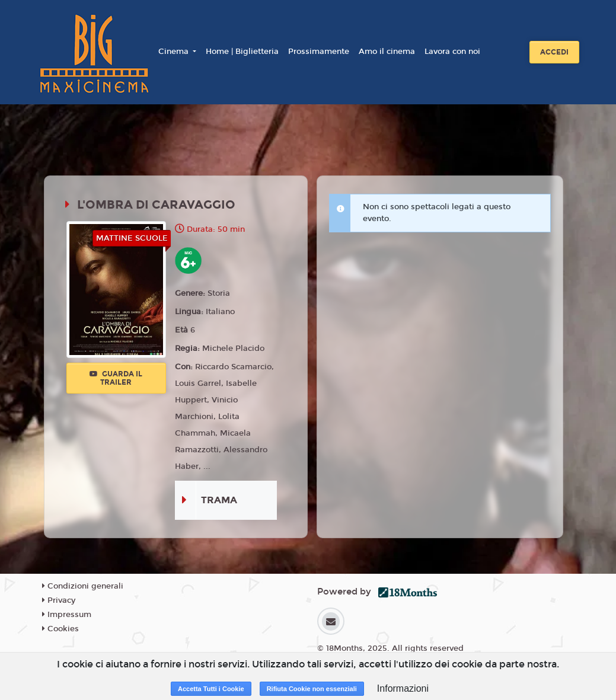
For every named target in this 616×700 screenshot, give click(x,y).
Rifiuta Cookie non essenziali (312, 689)
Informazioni (403, 688)
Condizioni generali (83, 586)
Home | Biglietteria (242, 52)
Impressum (67, 615)
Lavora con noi (452, 52)
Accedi (554, 52)
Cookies (60, 629)
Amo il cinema (387, 52)
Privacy (59, 600)
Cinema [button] (175, 52)
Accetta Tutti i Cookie (211, 689)
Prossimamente (319, 52)
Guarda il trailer (116, 378)
